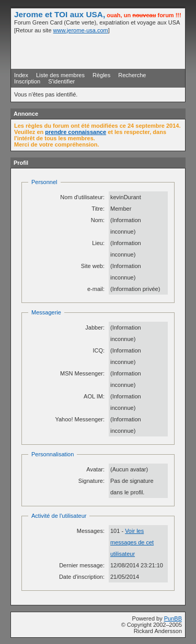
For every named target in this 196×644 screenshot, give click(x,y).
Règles (101, 75)
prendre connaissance (76, 132)
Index (21, 75)
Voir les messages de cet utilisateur (132, 542)
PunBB (173, 618)
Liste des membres (60, 75)
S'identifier (61, 81)
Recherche (132, 75)
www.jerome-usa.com (81, 30)
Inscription (27, 81)
